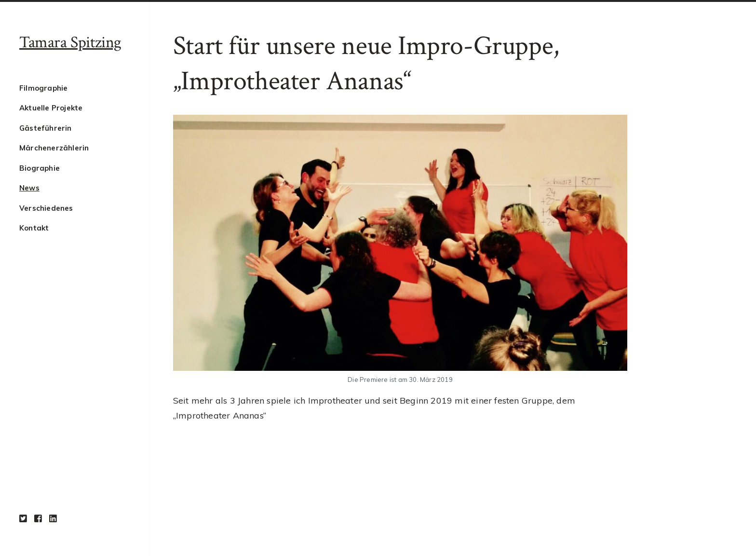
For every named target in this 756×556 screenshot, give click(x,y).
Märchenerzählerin (54, 148)
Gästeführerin (46, 128)
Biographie (40, 168)
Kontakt (34, 228)
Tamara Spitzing (70, 42)
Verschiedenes (46, 208)
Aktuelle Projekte (51, 108)
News (29, 188)
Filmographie (43, 88)
